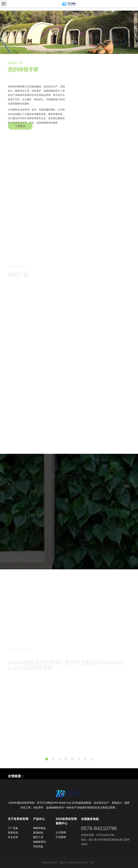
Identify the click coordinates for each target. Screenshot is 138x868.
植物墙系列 (39, 842)
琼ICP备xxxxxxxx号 (78, 863)
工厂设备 (13, 828)
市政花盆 (38, 846)
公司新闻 (61, 832)
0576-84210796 (99, 828)
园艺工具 (38, 837)
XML (92, 863)
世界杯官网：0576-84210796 (98, 835)
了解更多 (20, 129)
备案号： (64, 863)
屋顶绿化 (38, 833)
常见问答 (13, 837)
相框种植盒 (39, 828)
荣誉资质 (13, 833)
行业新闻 (61, 837)
